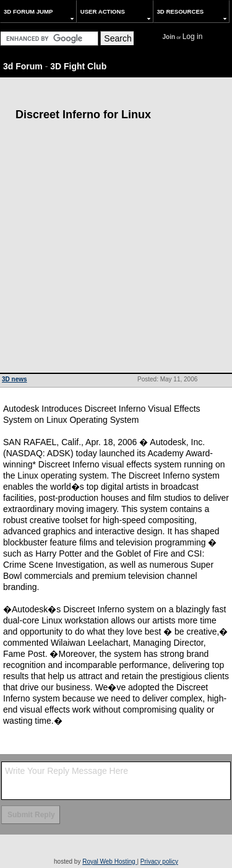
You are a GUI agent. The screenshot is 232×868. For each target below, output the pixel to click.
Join (169, 37)
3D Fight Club (78, 66)
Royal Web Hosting (110, 861)
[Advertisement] (116, 250)
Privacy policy (159, 861)
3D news (15, 379)
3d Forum (23, 66)
